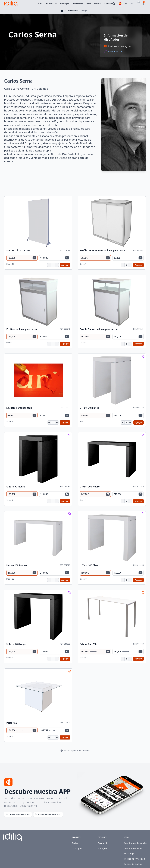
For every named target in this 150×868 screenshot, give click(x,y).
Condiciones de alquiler (135, 843)
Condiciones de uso (133, 848)
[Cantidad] (53, 265)
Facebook (103, 843)
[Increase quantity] (57, 265)
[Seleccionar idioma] (120, 4)
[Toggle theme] (132, 4)
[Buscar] (114, 4)
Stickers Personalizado (19, 408)
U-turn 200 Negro (90, 487)
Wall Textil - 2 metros (18, 250)
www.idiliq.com (116, 51)
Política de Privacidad (134, 859)
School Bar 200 (88, 644)
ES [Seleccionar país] (126, 4)
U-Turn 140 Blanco (90, 565)
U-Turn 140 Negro (16, 644)
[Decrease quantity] (49, 265)
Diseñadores (72, 11)
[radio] (22, 258)
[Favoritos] (137, 4)
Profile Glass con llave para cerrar (99, 329)
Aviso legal (129, 854)
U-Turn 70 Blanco (89, 408)
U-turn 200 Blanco (17, 565)
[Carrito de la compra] (143, 4)
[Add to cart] (65, 265)
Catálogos (77, 848)
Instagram (103, 848)
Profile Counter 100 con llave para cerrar (103, 250)
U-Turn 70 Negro (16, 487)
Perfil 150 (12, 723)
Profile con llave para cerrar (22, 329)
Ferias (75, 843)
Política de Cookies (133, 864)
